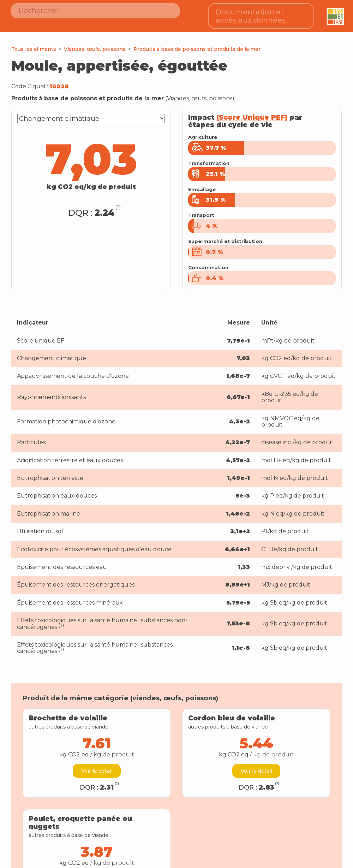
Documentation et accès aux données (251, 14)
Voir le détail (97, 766)
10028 (59, 81)
